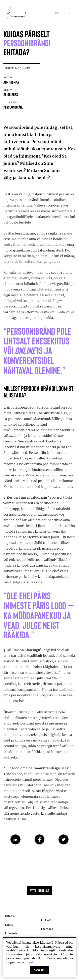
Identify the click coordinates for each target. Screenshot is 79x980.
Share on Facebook (39, 847)
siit (31, 962)
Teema (14, 108)
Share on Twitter (64, 847)
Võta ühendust (39, 901)
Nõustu (39, 970)
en (68, 14)
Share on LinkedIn (15, 847)
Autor (12, 82)
